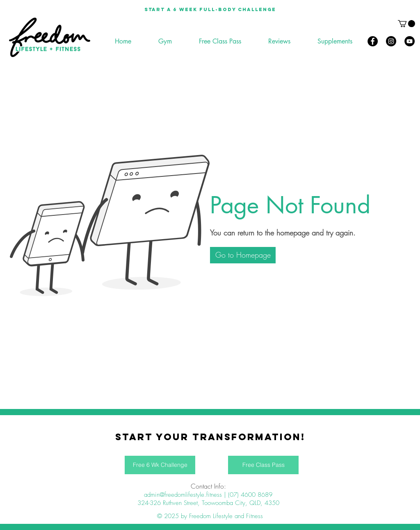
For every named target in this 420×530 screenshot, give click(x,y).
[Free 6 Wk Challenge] (160, 465)
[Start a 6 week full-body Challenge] (210, 9)
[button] (406, 24)
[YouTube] (410, 41)
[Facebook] (373, 41)
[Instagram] (391, 41)
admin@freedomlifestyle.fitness (183, 495)
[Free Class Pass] (263, 465)
